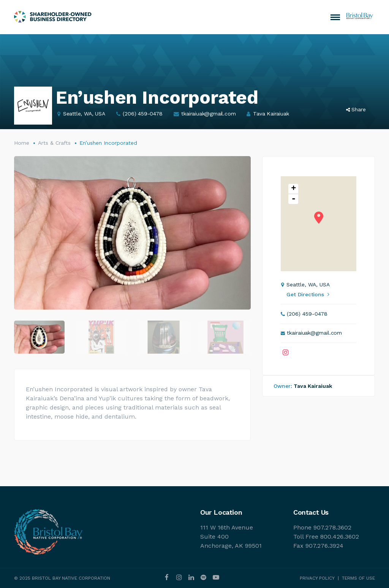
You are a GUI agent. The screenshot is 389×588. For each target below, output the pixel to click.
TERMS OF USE (358, 578)
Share (356, 109)
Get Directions (308, 294)
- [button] (294, 199)
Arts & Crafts (54, 143)
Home (22, 143)
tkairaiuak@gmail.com (208, 114)
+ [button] (293, 189)
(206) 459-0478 (142, 114)
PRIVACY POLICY (317, 578)
